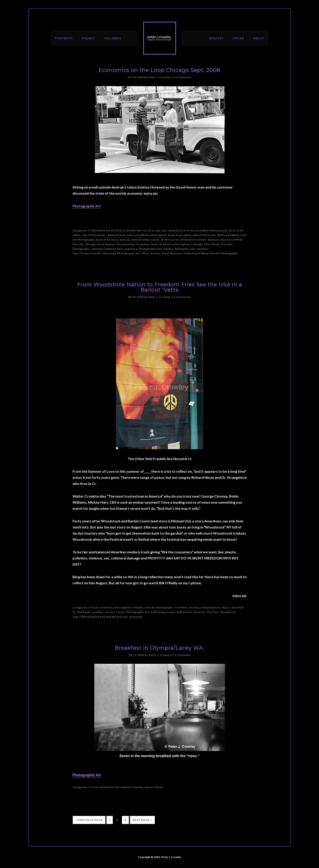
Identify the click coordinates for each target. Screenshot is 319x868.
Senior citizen (154, 787)
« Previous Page (89, 820)
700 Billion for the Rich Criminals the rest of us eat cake (129, 230)
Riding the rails (186, 249)
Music (226, 607)
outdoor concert (104, 612)
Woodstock (228, 612)
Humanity (109, 253)
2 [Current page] (117, 820)
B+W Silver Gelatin (194, 240)
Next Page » (142, 820)
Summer (203, 249)
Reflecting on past (163, 612)
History (194, 607)
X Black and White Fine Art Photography (211, 253)
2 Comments (182, 77)
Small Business (172, 253)
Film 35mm (212, 244)
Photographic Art (87, 206)
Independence (211, 607)
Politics (169, 249)
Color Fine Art (92, 253)
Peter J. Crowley (160, 38)
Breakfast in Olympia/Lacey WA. (160, 648)
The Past (213, 612)
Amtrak (125, 240)
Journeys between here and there (114, 249)
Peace (121, 612)
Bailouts (214, 240)
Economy (143, 244)
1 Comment (182, 655)
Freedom (181, 607)
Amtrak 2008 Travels (145, 240)
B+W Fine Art (170, 240)
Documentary (126, 244)
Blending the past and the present (105, 617)
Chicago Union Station (100, 244)
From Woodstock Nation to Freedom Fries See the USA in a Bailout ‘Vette (160, 287)
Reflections (185, 612)
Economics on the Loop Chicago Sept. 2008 (159, 70)
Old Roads (84, 612)
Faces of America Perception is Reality (177, 244)
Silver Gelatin (151, 253)
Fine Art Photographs (159, 607)
